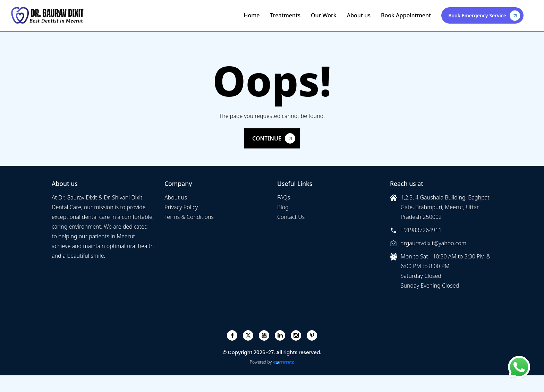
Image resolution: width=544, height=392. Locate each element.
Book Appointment (406, 15)
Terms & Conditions (189, 217)
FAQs (284, 197)
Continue (267, 138)
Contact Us (291, 217)
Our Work (324, 15)
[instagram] (296, 335)
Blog (283, 207)
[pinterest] (312, 335)
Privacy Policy (181, 207)
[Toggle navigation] (531, 15)
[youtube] (264, 335)
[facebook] (232, 335)
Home (252, 15)
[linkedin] (280, 335)
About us (359, 15)
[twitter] (248, 335)
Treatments (285, 15)
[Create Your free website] (284, 362)
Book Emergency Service (477, 15)
